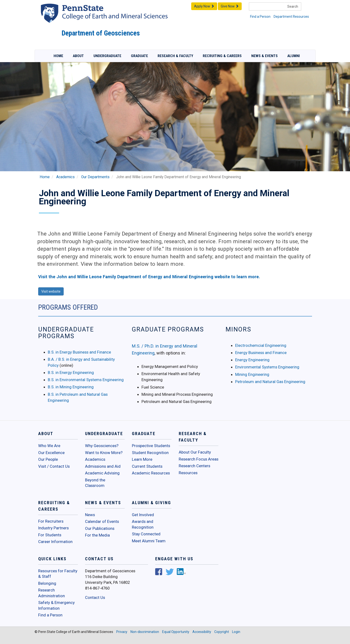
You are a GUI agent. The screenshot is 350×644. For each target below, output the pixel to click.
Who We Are (49, 446)
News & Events (264, 56)
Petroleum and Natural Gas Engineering (270, 382)
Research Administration (52, 593)
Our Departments (95, 177)
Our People (48, 459)
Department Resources (291, 17)
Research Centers (194, 466)
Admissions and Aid (103, 466)
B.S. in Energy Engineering (71, 372)
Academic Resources (151, 473)
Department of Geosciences (101, 33)
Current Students (147, 466)
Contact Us (95, 597)
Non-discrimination (145, 632)
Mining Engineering (252, 374)
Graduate (139, 56)
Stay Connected (146, 534)
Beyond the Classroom (95, 483)
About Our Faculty (195, 452)
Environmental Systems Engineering (267, 367)
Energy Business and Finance (261, 353)
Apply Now (204, 6)
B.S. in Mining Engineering (71, 387)
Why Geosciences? (102, 446)
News (90, 515)
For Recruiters (51, 521)
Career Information (55, 542)
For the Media (97, 535)
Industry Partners (53, 528)
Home (58, 56)
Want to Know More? (104, 453)
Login (236, 632)
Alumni (294, 56)
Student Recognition (150, 453)
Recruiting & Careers (222, 56)
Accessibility (202, 632)
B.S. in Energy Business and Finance (79, 352)
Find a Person (260, 17)
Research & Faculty (175, 56)
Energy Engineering (252, 360)
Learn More (142, 459)
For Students (50, 535)
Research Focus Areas (199, 459)
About (78, 56)
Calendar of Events (102, 521)
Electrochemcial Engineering (261, 345)
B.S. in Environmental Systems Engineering (86, 380)
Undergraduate (107, 56)
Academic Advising (102, 473)
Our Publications (100, 528)
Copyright (222, 632)
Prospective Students (151, 446)
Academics (65, 177)
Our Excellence (51, 453)
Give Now (230, 6)
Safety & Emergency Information (56, 605)
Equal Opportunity (176, 632)
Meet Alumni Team (149, 541)
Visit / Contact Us (54, 466)
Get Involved (143, 515)
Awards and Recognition (143, 524)
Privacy (122, 632)
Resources (188, 473)
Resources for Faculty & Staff (58, 574)
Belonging (47, 583)
